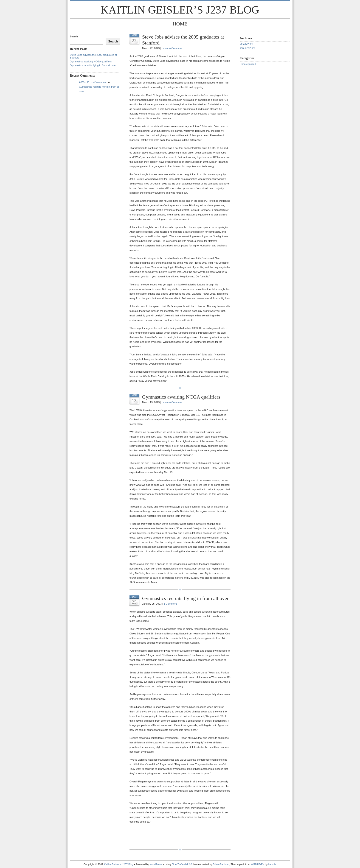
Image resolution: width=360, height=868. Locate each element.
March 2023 (246, 44)
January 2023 (247, 48)
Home (180, 24)
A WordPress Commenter (93, 82)
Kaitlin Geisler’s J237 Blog (180, 10)
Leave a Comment (172, 48)
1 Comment (170, 604)
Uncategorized (248, 64)
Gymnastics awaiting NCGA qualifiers (91, 61)
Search (74, 36)
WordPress (156, 864)
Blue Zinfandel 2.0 (182, 864)
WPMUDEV (257, 864)
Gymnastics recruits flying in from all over (93, 65)
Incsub (272, 864)
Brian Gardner (221, 864)
